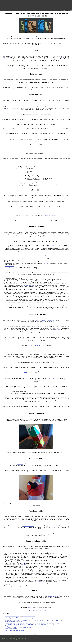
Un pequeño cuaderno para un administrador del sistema (20, 621)
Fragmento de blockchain (12, 628)
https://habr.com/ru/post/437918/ (38, 612)
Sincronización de (10, 267)
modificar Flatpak (11, 108)
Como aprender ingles (11, 631)
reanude (46, 265)
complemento (26, 222)
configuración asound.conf (50, 217)
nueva (54, 380)
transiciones (43, 222)
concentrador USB (29, 287)
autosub (58, 331)
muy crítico (20, 466)
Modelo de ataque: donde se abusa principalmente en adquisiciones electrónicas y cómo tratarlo (31, 626)
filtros (25, 374)
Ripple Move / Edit (53, 247)
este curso (6, 58)
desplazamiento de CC (28, 528)
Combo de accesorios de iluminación (15, 632)
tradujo (30, 610)
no (15, 107)
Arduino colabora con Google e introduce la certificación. (20, 618)
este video (23, 567)
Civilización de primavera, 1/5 (13, 619)
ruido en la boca (40, 584)
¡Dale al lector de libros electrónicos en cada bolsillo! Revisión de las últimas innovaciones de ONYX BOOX (32, 625)
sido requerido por (23, 107)
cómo (60, 58)
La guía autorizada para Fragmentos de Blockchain (19, 629)
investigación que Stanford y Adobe (45, 322)
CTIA (10, 520)
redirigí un (54, 529)
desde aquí (65, 574)
